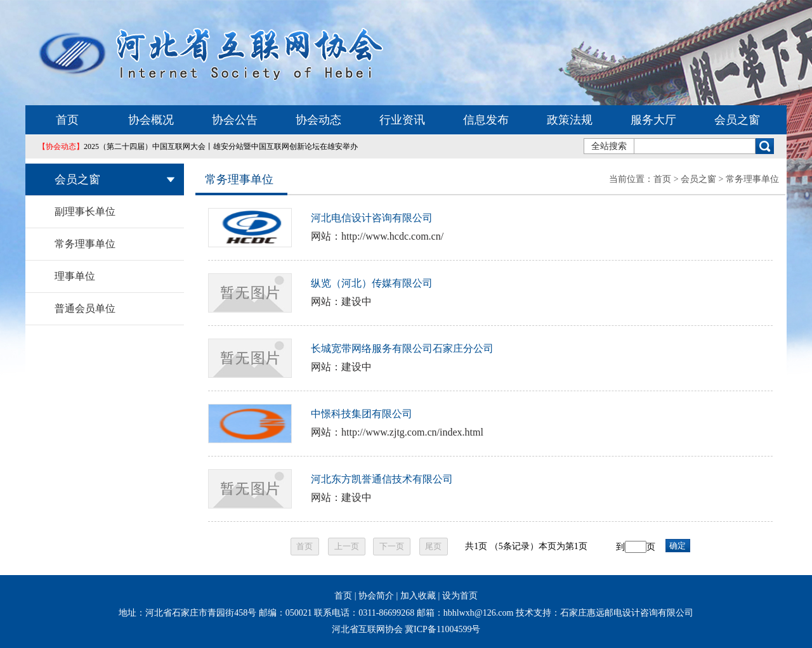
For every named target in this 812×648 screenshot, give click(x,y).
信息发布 (486, 120)
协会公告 (235, 120)
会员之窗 (737, 120)
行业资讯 (402, 120)
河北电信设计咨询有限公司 (372, 218)
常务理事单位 (85, 244)
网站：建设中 (341, 301)
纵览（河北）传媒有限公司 (372, 283)
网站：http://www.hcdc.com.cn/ (377, 236)
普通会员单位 (85, 308)
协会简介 (376, 596)
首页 (67, 120)
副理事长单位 (85, 211)
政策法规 (570, 120)
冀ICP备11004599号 (442, 629)
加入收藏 (418, 596)
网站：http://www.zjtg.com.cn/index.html (397, 432)
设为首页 (460, 596)
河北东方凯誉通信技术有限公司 (382, 479)
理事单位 (75, 276)
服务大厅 (653, 120)
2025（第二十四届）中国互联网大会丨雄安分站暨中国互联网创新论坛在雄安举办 (198, 146)
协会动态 (318, 120)
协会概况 (151, 120)
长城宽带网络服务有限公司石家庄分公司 (402, 348)
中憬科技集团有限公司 (362, 414)
